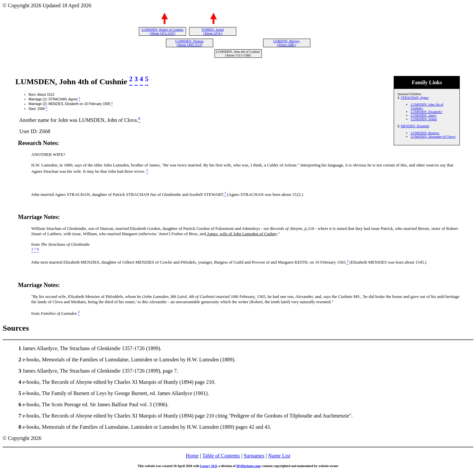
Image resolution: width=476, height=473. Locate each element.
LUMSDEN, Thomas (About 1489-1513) (189, 43)
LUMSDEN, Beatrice (425, 133)
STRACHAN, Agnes (415, 98)
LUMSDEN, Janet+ (424, 115)
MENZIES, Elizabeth (415, 126)
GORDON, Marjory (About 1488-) (287, 43)
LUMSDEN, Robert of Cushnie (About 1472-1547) (162, 31)
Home (192, 456)
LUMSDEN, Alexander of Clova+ (433, 137)
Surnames (254, 456)
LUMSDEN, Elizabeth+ (427, 112)
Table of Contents (221, 456)
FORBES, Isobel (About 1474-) (213, 31)
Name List (279, 456)
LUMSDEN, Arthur (424, 119)
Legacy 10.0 (208, 466)
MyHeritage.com (248, 466)
